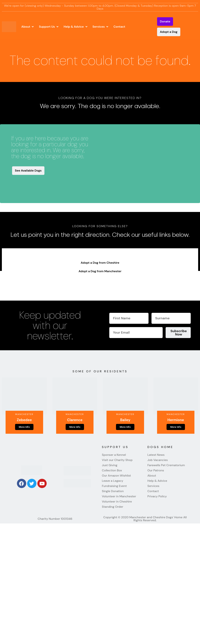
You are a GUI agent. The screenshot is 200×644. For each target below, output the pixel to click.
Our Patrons (156, 470)
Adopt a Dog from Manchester (100, 271)
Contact (153, 491)
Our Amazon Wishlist (116, 476)
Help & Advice (157, 481)
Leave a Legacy (113, 481)
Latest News (156, 455)
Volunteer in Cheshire (117, 502)
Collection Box (112, 470)
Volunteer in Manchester (119, 496)
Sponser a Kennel (114, 455)
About (152, 476)
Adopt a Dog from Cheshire (100, 263)
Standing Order (113, 507)
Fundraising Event (114, 486)
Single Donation (113, 491)
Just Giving (110, 465)
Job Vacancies (158, 460)
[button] (28, 27)
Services (153, 486)
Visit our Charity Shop (117, 460)
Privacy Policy (157, 496)
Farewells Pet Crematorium (166, 465)
